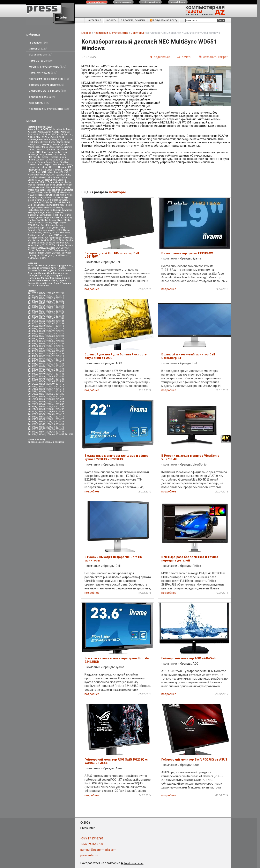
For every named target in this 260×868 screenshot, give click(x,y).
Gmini (39, 165)
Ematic (57, 152)
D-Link (31, 150)
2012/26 (41, 306)
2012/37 (32, 313)
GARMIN (40, 160)
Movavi (31, 192)
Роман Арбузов (50, 281)
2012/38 (41, 313)
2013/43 (41, 346)
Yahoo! (55, 245)
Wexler (69, 240)
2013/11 (51, 326)
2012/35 (51, 311)
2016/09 (51, 414)
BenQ (54, 140)
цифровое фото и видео (47, 91)
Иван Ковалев (54, 273)
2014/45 (51, 376)
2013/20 (60, 331)
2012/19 (51, 301)
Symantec (33, 230)
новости (111, 20)
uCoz (44, 235)
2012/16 (60, 298)
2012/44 (60, 316)
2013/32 (51, 339)
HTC (55, 167)
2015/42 (60, 404)
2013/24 (51, 334)
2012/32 (60, 308)
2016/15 (32, 419)
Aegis (69, 129)
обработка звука (42, 97)
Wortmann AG (63, 243)
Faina (31, 266)
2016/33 (41, 427)
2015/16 (41, 389)
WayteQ (45, 240)
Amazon (32, 134)
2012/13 (32, 298)
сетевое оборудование (47, 85)
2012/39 (51, 313)
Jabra (50, 172)
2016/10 (60, 414)
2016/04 (41, 412)
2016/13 (51, 417)
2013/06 (41, 323)
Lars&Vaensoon (62, 255)
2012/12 (60, 296)
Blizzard (44, 142)
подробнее (92, 289)
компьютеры (41, 61)
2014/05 (60, 351)
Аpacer (53, 248)
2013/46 (32, 349)
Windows (50, 243)
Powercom (67, 210)
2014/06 (32, 354)
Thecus (66, 230)
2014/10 (32, 356)
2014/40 (41, 374)
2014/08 (51, 354)
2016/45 (41, 434)
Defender (50, 150)
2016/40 (32, 432)
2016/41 (41, 432)
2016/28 (32, 424)
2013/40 (51, 344)
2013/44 (51, 346)
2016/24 (41, 422)
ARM (47, 137)
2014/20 (41, 361)
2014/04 (51, 351)
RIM (61, 215)
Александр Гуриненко (61, 266)
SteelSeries (33, 228)
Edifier (50, 152)
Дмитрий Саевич (37, 273)
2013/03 (51, 321)
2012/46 (41, 318)
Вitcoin (31, 250)
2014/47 (32, 379)
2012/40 (60, 313)
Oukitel (57, 202)
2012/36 (60, 311)
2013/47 (41, 349)
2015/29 (51, 397)
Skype (56, 223)
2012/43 (51, 316)
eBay (43, 152)
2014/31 (32, 369)
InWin (51, 170)
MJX (68, 187)
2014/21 (51, 361)
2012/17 (32, 301)
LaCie (67, 175)
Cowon (60, 147)
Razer (49, 215)
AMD (39, 134)
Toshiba (46, 233)
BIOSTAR (68, 140)
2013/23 (41, 334)
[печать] (184, 57)
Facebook (49, 155)
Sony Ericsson (48, 225)
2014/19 (32, 361)
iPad (69, 170)
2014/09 (60, 354)
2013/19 (51, 331)
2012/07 (51, 293)
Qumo (42, 215)
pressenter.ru (89, 855)
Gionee (31, 165)
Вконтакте (41, 250)
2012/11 (51, 296)
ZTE (46, 248)
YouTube (32, 248)
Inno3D (40, 255)
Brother (53, 142)
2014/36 (41, 371)
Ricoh (56, 215)
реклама (59, 442)
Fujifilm (63, 157)
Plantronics (49, 208)
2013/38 (32, 344)
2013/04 (60, 321)
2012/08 (60, 293)
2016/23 (32, 422)
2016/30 (51, 424)
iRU (44, 172)
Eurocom (32, 155)
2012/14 (41, 298)
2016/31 (60, 424)
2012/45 (32, 318)
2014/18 (60, 359)
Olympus (39, 200)
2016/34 (51, 427)
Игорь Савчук (42, 276)
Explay (40, 155)
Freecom (54, 157)
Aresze (57, 253)
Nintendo (55, 195)
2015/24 (41, 394)
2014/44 (41, 376)
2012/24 (60, 303)
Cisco (31, 145)
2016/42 (51, 432)
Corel (53, 147)
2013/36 (51, 341)
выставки (33, 442)
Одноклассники (62, 250)
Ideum (31, 170)
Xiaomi (38, 245)
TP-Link (55, 233)
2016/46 (51, 434)
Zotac (40, 248)
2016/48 (69, 434)
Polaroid (57, 210)
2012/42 (41, 316)
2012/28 (60, 306)
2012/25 (32, 306)
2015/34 (60, 399)
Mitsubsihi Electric (55, 187)
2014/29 (51, 366)
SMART (32, 225)
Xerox (31, 245)
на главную (94, 20)
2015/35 (32, 402)
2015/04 (41, 381)
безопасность (41, 55)
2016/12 (41, 417)
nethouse (38, 195)
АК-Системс (63, 248)
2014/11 (41, 356)
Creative (68, 147)
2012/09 (32, 296)
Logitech (62, 180)
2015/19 (32, 391)
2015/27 (32, 397)
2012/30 (41, 308)
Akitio (40, 132)
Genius (41, 162)
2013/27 (41, 336)
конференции (47, 442)
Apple (60, 134)
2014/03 (41, 351)
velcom (64, 235)
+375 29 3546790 (92, 844)
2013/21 (32, 334)
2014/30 (60, 366)
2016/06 (60, 412)
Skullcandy (47, 223)
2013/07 (51, 323)
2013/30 (32, 339)
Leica (49, 177)
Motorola (51, 190)
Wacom (37, 240)
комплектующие (43, 73)
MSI (54, 192)
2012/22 (41, 303)
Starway (59, 225)
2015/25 (51, 394)
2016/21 (51, 419)
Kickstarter (33, 175)
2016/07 (32, 414)
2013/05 (32, 323)
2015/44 (41, 407)
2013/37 (60, 341)
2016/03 (32, 412)
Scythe (45, 220)
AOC (54, 134)
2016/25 (51, 422)
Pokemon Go (46, 210)
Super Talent (46, 228)
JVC (66, 172)
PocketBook (34, 210)
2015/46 (60, 407)
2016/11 (32, 417)
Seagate (53, 220)
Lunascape (33, 182)
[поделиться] (160, 57)
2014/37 (51, 371)
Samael (38, 266)
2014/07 (41, 354)
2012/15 (51, 298)
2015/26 (60, 394)
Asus (61, 137)
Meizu (68, 182)
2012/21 (32, 303)
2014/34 (60, 369)
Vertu (41, 238)
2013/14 (41, 329)
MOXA (39, 192)
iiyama (38, 170)
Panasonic (43, 205)
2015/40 (41, 404)
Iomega (58, 170)
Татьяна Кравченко (38, 286)
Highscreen (34, 167)
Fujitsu (31, 160)
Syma (62, 228)
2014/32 (41, 369)
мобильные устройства (48, 67)
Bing (60, 140)
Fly (38, 157)
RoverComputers (45, 218)
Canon (60, 142)
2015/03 (32, 381)
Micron (31, 187)
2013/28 (51, 336)
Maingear (59, 182)
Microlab (67, 185)
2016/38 (51, 429)
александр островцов (39, 268)
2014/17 (51, 359)
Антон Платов (58, 268)
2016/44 (32, 434)
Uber (38, 235)
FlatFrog (32, 157)
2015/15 (32, 389)
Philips (31, 208)
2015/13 (51, 387)
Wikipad (32, 243)
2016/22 (60, 419)
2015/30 (60, 397)
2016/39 (60, 429)
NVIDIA (47, 198)
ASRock (54, 137)
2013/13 (32, 329)
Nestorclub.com (134, 863)
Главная (86, 33)
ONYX (48, 200)
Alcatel (48, 132)
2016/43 (60, 432)
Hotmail (44, 167)
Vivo (30, 240)
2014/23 (32, 364)
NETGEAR (33, 258)
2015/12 (41, 387)
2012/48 (60, 318)
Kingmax (49, 255)
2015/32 (41, 399)
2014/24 (41, 364)
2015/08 (41, 384)
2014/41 (51, 374)
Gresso (69, 165)
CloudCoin (56, 145)
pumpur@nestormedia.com (98, 850)
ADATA (45, 129)
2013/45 (60, 346)
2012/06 (41, 293)
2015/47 (32, 409)
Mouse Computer (64, 190)
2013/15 (51, 329)
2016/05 (51, 412)
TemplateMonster (47, 230)
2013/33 (60, 339)
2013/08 (60, 323)
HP (50, 167)
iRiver (38, 172)
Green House (57, 165)
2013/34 (32, 341)
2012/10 (41, 296)
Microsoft (40, 187)
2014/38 (60, 371)
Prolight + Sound (46, 213)
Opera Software (60, 200)
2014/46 (60, 376)
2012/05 (32, 293)
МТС (50, 250)
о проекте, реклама (133, 20)
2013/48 (51, 349)
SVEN (56, 228)
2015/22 (60, 391)
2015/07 (32, 384)
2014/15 (41, 359)
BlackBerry (33, 142)
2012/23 (51, 303)
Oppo (31, 202)
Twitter (31, 235)
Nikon (46, 195)
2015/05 (51, 381)
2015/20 (41, 391)
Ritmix (68, 215)
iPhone (31, 172)
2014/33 (51, 369)
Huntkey (32, 255)
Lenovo (56, 177)
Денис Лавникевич (61, 270)
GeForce (65, 160)
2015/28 (41, 397)
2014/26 (60, 364)
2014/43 (32, 376)
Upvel (50, 235)
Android (47, 134)
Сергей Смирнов (62, 283)
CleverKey (45, 145)
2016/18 (41, 419)
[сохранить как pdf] (213, 57)
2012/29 (32, 308)
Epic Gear (66, 253)
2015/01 (51, 379)
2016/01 (51, 409)
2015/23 (32, 394)
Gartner (49, 160)
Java (56, 172)
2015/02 (60, 379)
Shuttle (67, 220)
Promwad (59, 213)
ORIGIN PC (47, 202)
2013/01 (32, 321)
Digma (31, 152)
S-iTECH (58, 218)
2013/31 (41, 339)
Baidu (40, 140)
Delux (64, 150)
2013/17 (32, 331)
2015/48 (41, 409)
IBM (69, 167)
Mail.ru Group (47, 182)
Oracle (37, 202)
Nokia (63, 195)
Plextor (59, 208)
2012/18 (41, 301)
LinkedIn (46, 180)
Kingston (44, 175)
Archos (31, 137)
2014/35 (32, 371)
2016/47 (60, 434)
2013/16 (60, 329)
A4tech (31, 129)
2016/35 (60, 427)
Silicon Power (34, 223)
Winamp (41, 243)
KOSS (52, 175)
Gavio (57, 160)
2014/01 (60, 349)
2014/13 (60, 356)
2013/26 (32, 336)
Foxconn (45, 157)
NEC (30, 195)
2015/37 (51, 402)
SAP (39, 220)
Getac (49, 162)
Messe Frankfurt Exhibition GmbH (45, 185)
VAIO (57, 235)
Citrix (37, 145)
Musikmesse (63, 192)
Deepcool (40, 150)
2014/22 (60, 361)
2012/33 (32, 311)
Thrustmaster (35, 233)
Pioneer (39, 208)
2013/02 (41, 321)
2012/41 (32, 316)
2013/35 (41, 341)
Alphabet (65, 132)
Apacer (49, 253)
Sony (38, 225)
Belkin (47, 140)
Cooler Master (42, 147)
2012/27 (51, 306)
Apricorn (68, 134)
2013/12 (60, 326)
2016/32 (32, 427)
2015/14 (60, 387)
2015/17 (51, 389)
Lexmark (32, 180)
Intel (45, 170)
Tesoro (42, 258)
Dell (58, 150)
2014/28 (41, 366)
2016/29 (41, 424)
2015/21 (51, 391)
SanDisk (32, 220)
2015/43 (32, 407)
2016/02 (60, 409)
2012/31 (51, 308)
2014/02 (32, 351)
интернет (38, 49)
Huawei (62, 167)
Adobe (52, 129)
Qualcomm (33, 215)
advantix (61, 129)
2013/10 (41, 326)
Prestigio (32, 213)
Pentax (68, 205)
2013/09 (32, 326)
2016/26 (60, 422)
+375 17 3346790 (92, 838)
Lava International (37, 177)
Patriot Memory (57, 205)
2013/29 (60, 336)
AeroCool (32, 132)
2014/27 (32, 366)
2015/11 (32, 387)
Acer (38, 129)
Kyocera (59, 175)
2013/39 (41, 344)
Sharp (60, 220)
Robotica (32, 218)
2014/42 (60, 374)
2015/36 (41, 402)
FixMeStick (60, 155)
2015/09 (51, 384)
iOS (65, 170)
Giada (56, 162)
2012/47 (51, 318)
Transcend (65, 233)
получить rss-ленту (164, 20)
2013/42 (32, 346)
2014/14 (32, 359)
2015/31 (32, 399)
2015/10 (60, 384)
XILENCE (47, 245)
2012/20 (60, 301)
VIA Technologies (53, 238)
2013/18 (41, 331)
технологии (40, 103)
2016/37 (41, 429)
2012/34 (41, 311)
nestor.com (97, 2)
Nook (40, 198)
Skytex (63, 223)
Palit (35, 205)
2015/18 (60, 389)
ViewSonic (67, 238)
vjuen (45, 266)
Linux (54, 180)
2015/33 (51, 399)
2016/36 (32, 429)
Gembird (32, 162)
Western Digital (57, 240)
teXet (59, 230)
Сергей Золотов (44, 283)
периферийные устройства (50, 109)
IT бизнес (38, 43)
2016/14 (60, 417)
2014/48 (41, 379)
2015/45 (51, 407)
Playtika (32, 253)
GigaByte (64, 162)
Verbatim (32, 238)
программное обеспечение (50, 79)
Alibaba (56, 132)
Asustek (32, 140)
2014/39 (32, 374)
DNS (38, 152)
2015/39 (32, 404)
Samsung (68, 218)
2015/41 (51, 404)
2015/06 (60, 381)
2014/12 (51, 356)
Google (46, 165)
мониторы (137, 33)
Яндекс (41, 253)
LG (39, 180)
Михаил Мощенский (52, 278)
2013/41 (60, 344)
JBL (61, 172)
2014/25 (51, 364)
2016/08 (41, 414)
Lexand (64, 177)
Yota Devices (66, 245)
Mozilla (47, 192)
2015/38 (60, 402)
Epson (64, 152)
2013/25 (60, 334)
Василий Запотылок (39, 270)
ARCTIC (40, 137)
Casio (67, 142)
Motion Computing (37, 190)
